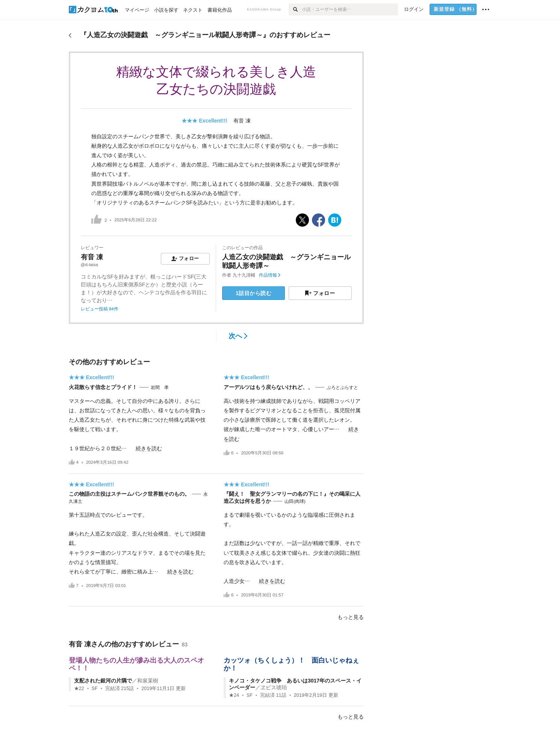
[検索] (295, 9)
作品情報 (270, 275)
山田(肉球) (295, 501)
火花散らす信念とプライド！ (103, 387)
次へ (238, 336)
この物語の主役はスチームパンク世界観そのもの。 (129, 494)
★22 (79, 689)
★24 (234, 695)
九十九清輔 (244, 275)
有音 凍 (242, 121)
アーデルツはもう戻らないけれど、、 (268, 387)
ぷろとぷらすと (342, 387)
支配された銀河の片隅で (103, 681)
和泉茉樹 (148, 681)
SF (95, 689)
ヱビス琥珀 (274, 687)
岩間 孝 (160, 387)
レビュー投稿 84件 (100, 309)
